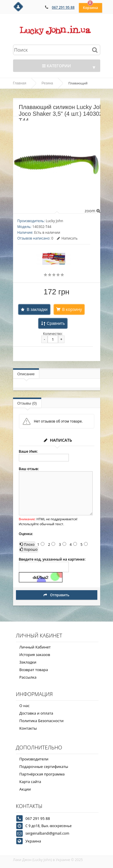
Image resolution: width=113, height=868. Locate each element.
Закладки (28, 662)
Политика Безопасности (42, 721)
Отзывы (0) (27, 403)
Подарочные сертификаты (44, 766)
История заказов (35, 655)
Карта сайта (30, 782)
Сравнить (56, 323)
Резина (47, 83)
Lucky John (54, 221)
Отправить (56, 595)
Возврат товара (34, 670)
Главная (20, 83)
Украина (33, 841)
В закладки (37, 309)
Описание (26, 374)
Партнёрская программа (42, 774)
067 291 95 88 (63, 7)
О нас (25, 706)
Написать (67, 238)
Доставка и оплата (36, 713)
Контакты (28, 728)
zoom (92, 211)
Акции (25, 789)
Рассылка (28, 677)
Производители (34, 759)
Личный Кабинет (35, 647)
